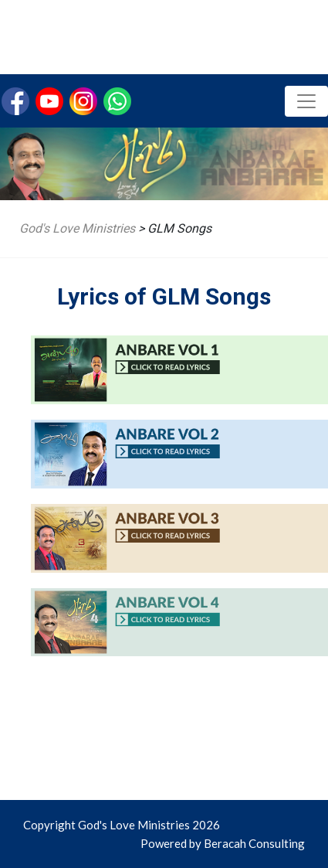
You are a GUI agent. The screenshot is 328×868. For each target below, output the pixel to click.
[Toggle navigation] (306, 101)
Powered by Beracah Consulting (223, 843)
